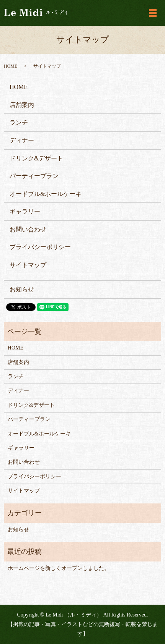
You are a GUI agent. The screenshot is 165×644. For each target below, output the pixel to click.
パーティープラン (34, 176)
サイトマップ (28, 265)
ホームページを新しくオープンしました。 (59, 568)
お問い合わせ (28, 229)
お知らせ (22, 289)
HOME (11, 66)
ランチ (19, 122)
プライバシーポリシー (40, 247)
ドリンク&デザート (36, 158)
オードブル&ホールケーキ (46, 194)
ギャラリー (25, 211)
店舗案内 (22, 105)
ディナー (22, 140)
